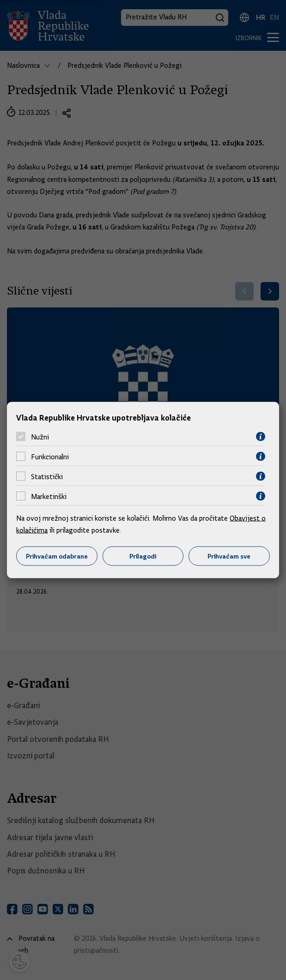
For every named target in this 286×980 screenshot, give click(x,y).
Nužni (40, 437)
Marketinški (49, 496)
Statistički (47, 476)
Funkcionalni (50, 457)
